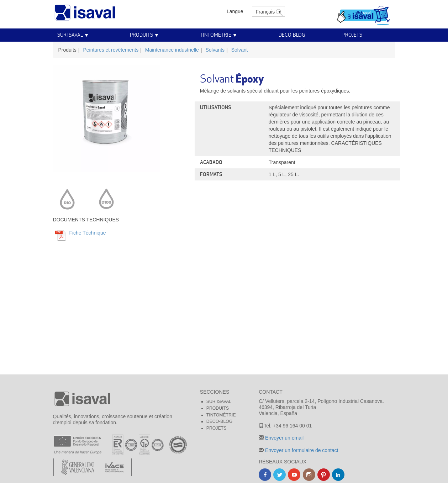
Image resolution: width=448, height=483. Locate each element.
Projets (352, 35)
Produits (141, 35)
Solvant (240, 50)
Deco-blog (292, 35)
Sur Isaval (70, 35)
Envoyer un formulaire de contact (301, 450)
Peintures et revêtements (111, 50)
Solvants (215, 50)
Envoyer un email (284, 438)
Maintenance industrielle (172, 50)
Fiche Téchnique (87, 233)
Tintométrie (216, 35)
